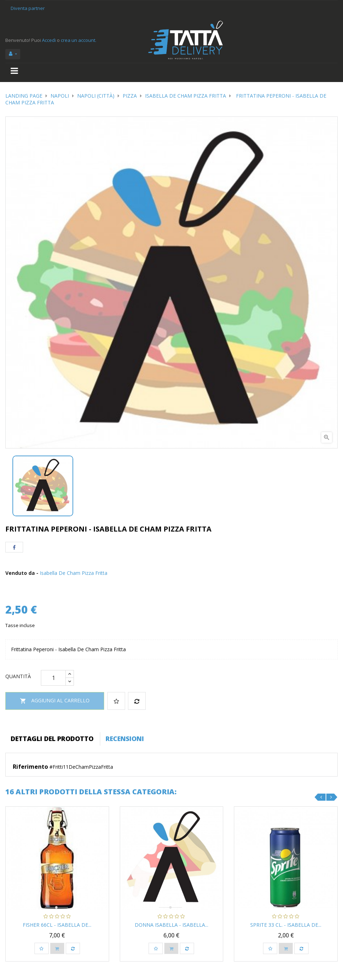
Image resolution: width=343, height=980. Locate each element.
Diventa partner (28, 8)
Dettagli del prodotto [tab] (52, 739)
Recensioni (125, 739)
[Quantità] (53, 678)
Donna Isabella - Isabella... (171, 925)
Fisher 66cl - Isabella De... (57, 925)
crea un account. (79, 40)
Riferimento (30, 767)
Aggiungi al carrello (55, 701)
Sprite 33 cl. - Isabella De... (286, 925)
